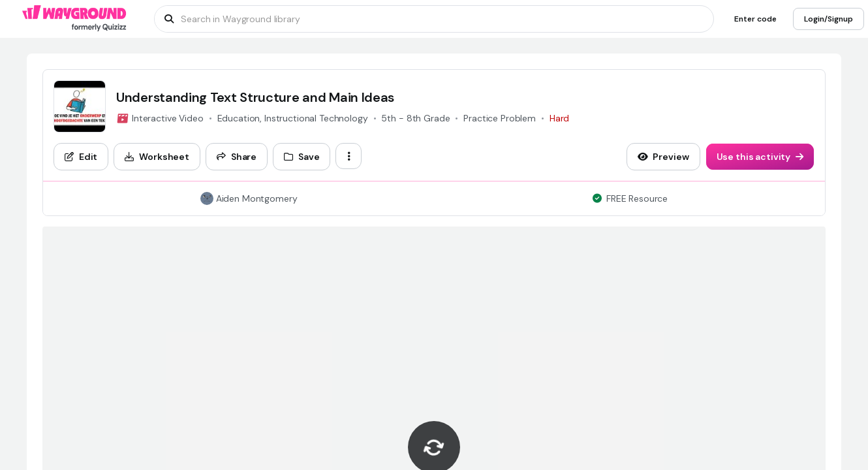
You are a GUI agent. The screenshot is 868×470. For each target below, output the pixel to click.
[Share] (237, 157)
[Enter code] (755, 19)
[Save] (302, 157)
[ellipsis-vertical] (349, 156)
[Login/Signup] (829, 19)
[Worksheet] (157, 157)
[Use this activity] (760, 157)
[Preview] (663, 157)
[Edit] (81, 157)
